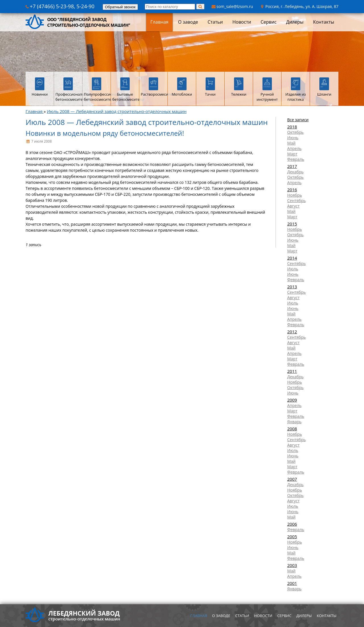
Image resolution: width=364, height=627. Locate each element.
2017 (292, 166)
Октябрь (295, 132)
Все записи (298, 120)
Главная (159, 22)
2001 (292, 583)
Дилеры (295, 22)
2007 (292, 479)
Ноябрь (295, 195)
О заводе (188, 22)
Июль (293, 269)
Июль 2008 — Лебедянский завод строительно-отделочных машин (117, 111)
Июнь (293, 138)
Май (291, 143)
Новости (242, 22)
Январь (294, 422)
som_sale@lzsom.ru (232, 6)
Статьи (215, 22)
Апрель (294, 148)
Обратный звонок (120, 7)
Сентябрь (296, 201)
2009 (292, 400)
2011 (292, 371)
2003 (292, 565)
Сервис (268, 22)
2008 (292, 429)
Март (292, 154)
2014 (292, 258)
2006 (292, 524)
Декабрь (295, 172)
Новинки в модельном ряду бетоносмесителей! (105, 133)
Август (293, 206)
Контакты (324, 22)
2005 (292, 536)
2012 (292, 332)
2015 (292, 224)
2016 (292, 190)
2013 (292, 287)
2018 (292, 127)
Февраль (296, 159)
